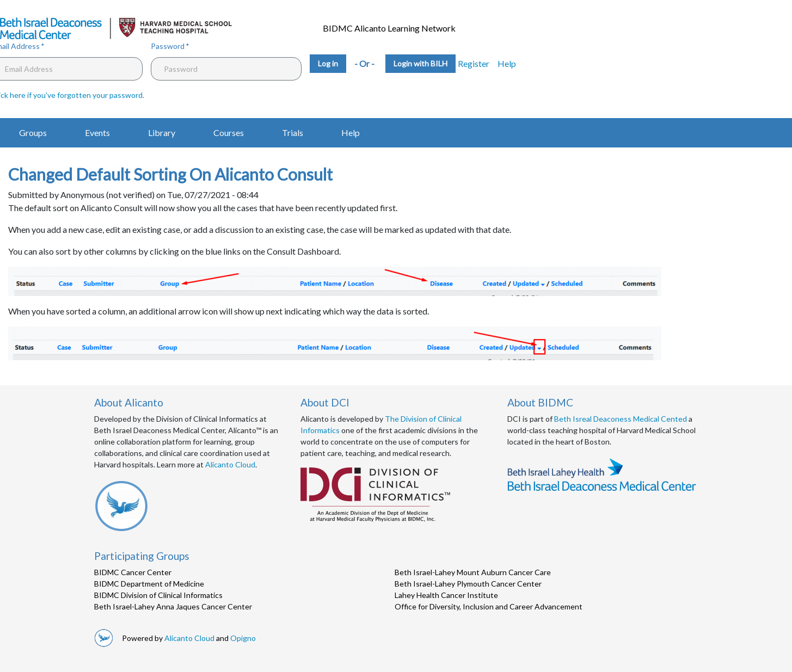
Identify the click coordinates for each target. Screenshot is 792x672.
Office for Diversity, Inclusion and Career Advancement (489, 606)
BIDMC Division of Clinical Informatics (158, 595)
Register (474, 63)
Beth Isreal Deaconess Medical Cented (621, 419)
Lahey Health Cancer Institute (446, 595)
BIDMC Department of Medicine (149, 584)
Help (507, 63)
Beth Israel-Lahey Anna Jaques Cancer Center (173, 606)
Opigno (243, 638)
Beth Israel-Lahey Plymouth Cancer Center (468, 584)
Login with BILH (420, 63)
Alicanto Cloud (230, 464)
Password (168, 46)
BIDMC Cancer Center (133, 572)
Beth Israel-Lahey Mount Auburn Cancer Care (473, 572)
